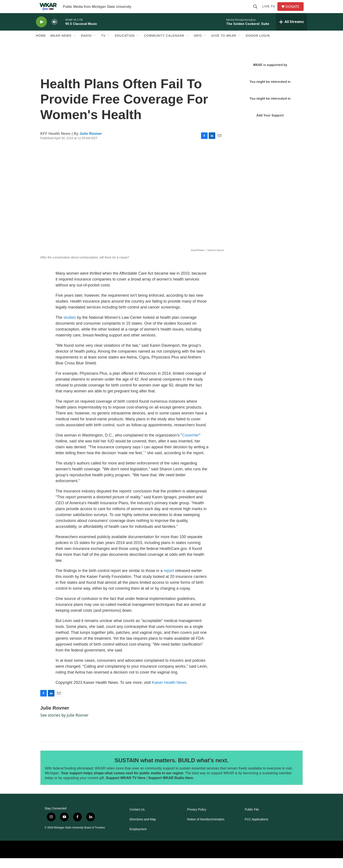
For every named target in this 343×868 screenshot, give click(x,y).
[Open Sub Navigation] (75, 45)
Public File (252, 819)
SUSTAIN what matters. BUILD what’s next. (172, 770)
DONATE (295, 11)
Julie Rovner (91, 143)
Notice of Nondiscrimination (206, 829)
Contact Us (137, 819)
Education (125, 45)
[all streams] (291, 32)
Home (41, 45)
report (169, 580)
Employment (138, 839)
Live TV (270, 11)
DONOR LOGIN (258, 45)
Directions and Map (143, 829)
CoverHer (190, 445)
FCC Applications (256, 829)
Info (198, 45)
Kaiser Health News (169, 692)
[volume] (54, 32)
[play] (41, 32)
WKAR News (61, 45)
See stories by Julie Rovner (64, 725)
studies (70, 327)
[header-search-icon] (257, 11)
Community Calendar (164, 45)
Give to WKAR (224, 45)
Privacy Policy (197, 819)
